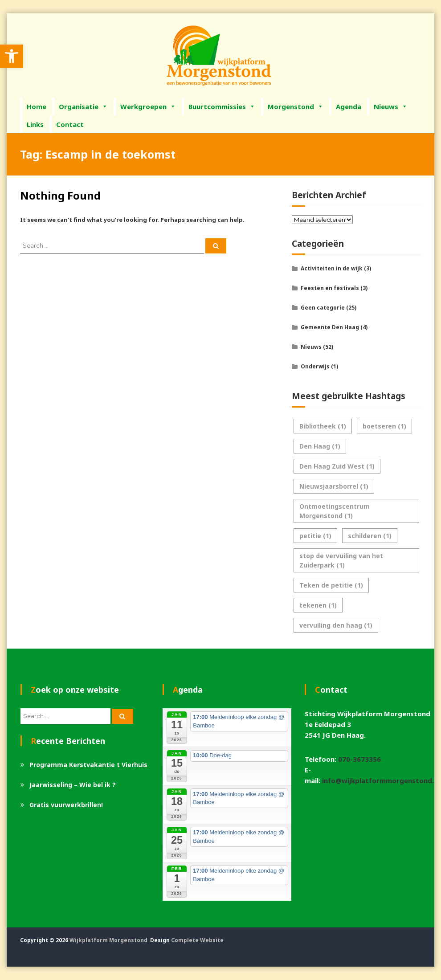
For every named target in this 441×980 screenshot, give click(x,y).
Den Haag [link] (320, 446)
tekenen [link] (318, 605)
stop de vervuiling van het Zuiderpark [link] (341, 560)
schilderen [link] (370, 536)
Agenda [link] (349, 106)
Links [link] (35, 124)
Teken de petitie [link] (331, 585)
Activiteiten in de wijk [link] (332, 268)
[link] (12, 56)
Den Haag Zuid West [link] (337, 466)
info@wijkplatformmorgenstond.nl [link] (381, 780)
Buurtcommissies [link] (222, 106)
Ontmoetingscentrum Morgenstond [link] (335, 511)
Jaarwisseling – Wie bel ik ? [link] (73, 785)
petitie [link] (315, 536)
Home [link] (37, 106)
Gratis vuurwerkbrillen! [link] (66, 805)
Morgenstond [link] (296, 106)
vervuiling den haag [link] (336, 625)
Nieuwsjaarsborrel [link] (334, 486)
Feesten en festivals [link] (330, 288)
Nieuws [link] (391, 106)
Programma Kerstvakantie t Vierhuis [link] (88, 765)
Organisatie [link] (83, 106)
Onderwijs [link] (315, 366)
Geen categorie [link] (323, 308)
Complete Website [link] (197, 940)
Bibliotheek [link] (323, 426)
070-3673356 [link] (359, 759)
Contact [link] (70, 124)
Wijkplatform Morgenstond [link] (108, 940)
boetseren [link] (384, 426)
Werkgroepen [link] (148, 106)
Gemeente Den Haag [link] (330, 327)
